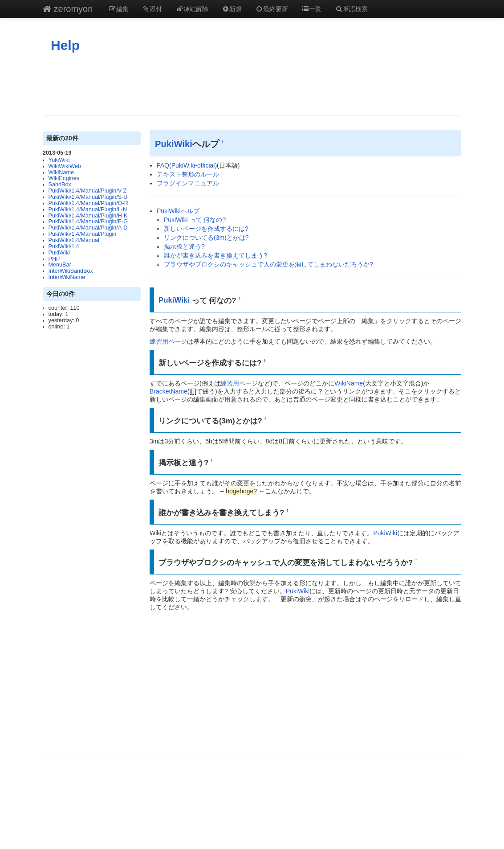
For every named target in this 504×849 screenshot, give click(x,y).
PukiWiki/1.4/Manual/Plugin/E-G (88, 221)
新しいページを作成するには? (206, 229)
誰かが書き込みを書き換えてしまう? (215, 255)
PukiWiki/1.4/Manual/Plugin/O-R (88, 203)
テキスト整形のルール (188, 174)
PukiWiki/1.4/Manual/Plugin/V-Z (88, 191)
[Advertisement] (252, 84)
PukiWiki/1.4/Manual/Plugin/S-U (88, 197)
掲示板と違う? (184, 246)
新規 (232, 9)
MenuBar (60, 265)
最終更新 (272, 9)
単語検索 (351, 9)
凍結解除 (192, 9)
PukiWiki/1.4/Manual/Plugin (83, 234)
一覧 (312, 9)
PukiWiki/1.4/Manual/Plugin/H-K (88, 216)
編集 (118, 9)
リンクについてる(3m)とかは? (206, 238)
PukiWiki (59, 253)
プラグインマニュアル (188, 183)
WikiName (61, 172)
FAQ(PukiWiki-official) (187, 165)
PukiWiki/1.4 (64, 246)
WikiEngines (64, 178)
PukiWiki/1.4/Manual (74, 240)
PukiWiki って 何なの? (195, 220)
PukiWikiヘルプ (178, 211)
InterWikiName (67, 277)
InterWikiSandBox (71, 271)
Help (65, 45)
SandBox (60, 185)
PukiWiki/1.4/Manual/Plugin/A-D (88, 228)
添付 (152, 9)
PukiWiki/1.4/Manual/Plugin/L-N (88, 209)
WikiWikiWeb (65, 166)
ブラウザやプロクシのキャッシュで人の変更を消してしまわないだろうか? (268, 264)
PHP (54, 259)
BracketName (169, 391)
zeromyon (68, 9)
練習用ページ (168, 341)
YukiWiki (59, 160)
